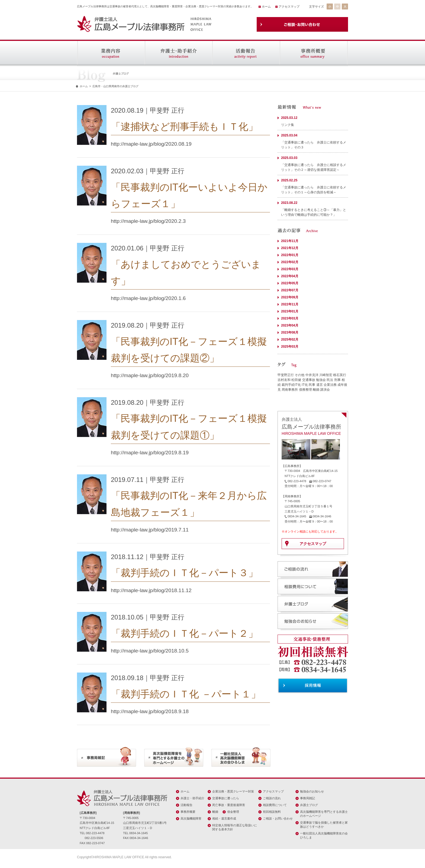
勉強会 (321, 380)
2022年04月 (290, 276)
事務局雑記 (308, 798)
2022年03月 (290, 269)
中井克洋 (312, 375)
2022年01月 (290, 255)
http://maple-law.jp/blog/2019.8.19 (150, 453)
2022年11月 (290, 304)
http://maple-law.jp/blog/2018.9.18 (150, 711)
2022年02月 (290, 262)
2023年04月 (290, 325)
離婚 (316, 390)
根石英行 (340, 375)
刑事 (337, 380)
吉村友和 (284, 380)
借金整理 (233, 812)
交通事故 (309, 380)
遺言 (320, 385)
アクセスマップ (289, 6)
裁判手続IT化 (291, 385)
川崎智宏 (326, 375)
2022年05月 (290, 283)
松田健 (296, 380)
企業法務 (330, 385)
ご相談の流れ (272, 798)
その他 (300, 375)
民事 (312, 385)
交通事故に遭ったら (226, 798)
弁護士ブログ (309, 805)
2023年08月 (290, 332)
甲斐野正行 (286, 375)
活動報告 (186, 805)
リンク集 (288, 125)
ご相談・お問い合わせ (278, 818)
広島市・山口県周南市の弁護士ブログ (115, 86)
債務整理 (305, 390)
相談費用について (275, 805)
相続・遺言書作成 (224, 818)
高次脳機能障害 (191, 818)
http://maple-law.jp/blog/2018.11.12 (151, 590)
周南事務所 (290, 390)
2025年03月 (290, 347)
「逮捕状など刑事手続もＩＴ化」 (184, 127)
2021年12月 (290, 248)
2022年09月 (290, 297)
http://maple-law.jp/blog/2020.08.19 (151, 144)
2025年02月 (290, 340)
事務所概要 (188, 812)
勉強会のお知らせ (312, 791)
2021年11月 (290, 241)
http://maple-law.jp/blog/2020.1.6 (148, 298)
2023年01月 (290, 311)
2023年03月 (290, 318)
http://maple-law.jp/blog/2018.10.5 (150, 651)
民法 (330, 380)
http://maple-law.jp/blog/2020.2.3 (148, 221)
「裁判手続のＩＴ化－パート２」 (184, 633)
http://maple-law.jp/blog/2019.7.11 (150, 530)
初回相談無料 (272, 812)
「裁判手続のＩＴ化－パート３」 (184, 573)
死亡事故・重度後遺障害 (229, 805)
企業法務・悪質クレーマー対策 (233, 791)
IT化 (305, 385)
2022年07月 (290, 290)
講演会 (325, 390)
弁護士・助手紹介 (192, 798)
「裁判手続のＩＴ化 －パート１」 (186, 694)
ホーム (266, 6)
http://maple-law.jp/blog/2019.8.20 (150, 375)
